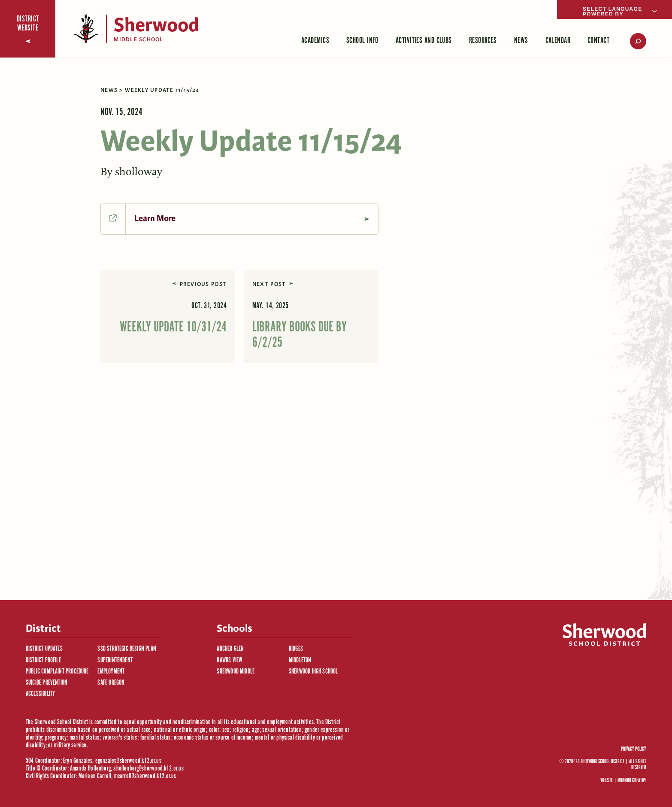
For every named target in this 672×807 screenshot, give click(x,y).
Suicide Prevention (47, 683)
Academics (315, 41)
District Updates (44, 649)
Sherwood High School (313, 672)
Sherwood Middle (236, 672)
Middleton (300, 660)
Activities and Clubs (424, 41)
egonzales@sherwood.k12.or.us (128, 761)
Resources (483, 41)
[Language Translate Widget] (614, 9)
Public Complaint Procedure (57, 672)
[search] (632, 41)
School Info (362, 41)
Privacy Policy (634, 749)
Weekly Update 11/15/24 (162, 90)
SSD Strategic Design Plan (127, 649)
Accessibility (40, 694)
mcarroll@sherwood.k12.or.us (145, 776)
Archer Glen (230, 649)
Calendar (558, 41)
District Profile (43, 660)
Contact (598, 41)
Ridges (296, 649)
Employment (111, 672)
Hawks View (229, 660)
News (521, 41)
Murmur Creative (632, 781)
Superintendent (115, 660)
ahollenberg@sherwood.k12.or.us (148, 769)
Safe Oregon (111, 683)
